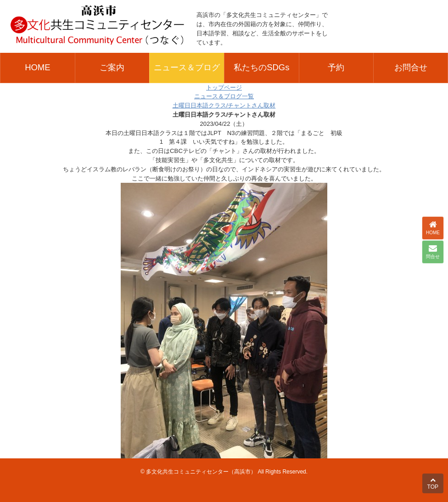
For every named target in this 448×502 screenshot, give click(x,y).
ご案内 (112, 67)
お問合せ (411, 67)
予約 (336, 67)
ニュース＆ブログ (187, 67)
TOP (433, 484)
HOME (37, 67)
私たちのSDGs (261, 67)
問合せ (433, 252)
